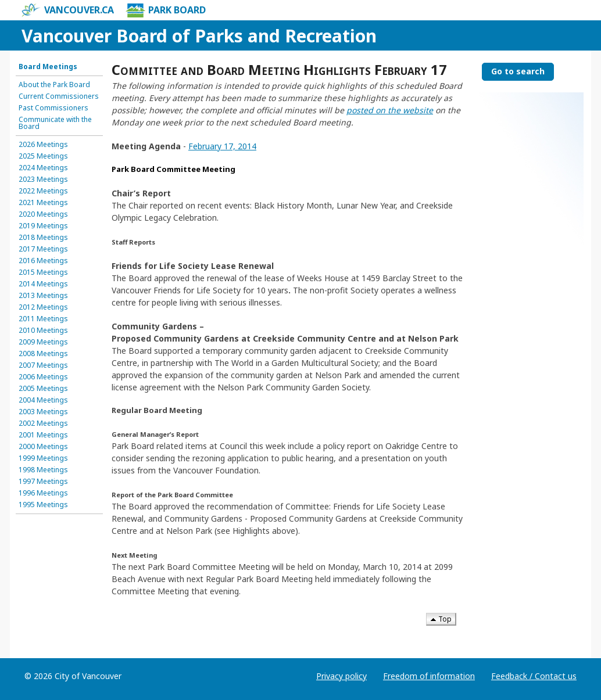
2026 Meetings (43, 145)
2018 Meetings (43, 238)
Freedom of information (429, 676)
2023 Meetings (43, 180)
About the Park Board (54, 85)
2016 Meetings (43, 261)
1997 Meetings (43, 482)
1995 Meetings (43, 505)
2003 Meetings (43, 412)
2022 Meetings (43, 191)
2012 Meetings (43, 307)
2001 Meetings (43, 435)
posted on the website (390, 110)
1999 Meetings (43, 458)
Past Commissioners (53, 108)
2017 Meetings (43, 249)
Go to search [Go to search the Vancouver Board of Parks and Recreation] (518, 71)
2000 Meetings (43, 447)
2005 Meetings (43, 389)
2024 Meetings (43, 168)
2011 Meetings (43, 319)
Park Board (166, 10)
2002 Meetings (43, 423)
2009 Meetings (43, 342)
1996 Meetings (43, 493)
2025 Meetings (43, 156)
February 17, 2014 (222, 146)
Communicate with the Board (55, 123)
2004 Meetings (43, 400)
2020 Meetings (43, 214)
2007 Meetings (43, 365)
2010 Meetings (43, 331)
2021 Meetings (43, 203)
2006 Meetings (43, 377)
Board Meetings (48, 67)
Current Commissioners (59, 96)
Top (441, 619)
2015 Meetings (43, 272)
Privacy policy (341, 676)
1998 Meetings (43, 470)
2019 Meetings (43, 226)
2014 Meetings (43, 284)
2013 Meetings (43, 296)
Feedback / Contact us (534, 676)
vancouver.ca (68, 10)
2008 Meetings (43, 354)
